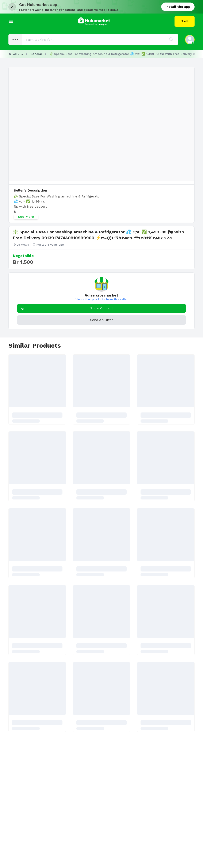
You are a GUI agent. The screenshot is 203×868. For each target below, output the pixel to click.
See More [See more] (26, 217)
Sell (185, 21)
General (36, 54)
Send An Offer (101, 320)
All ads (16, 54)
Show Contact (66, 308)
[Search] (171, 39)
